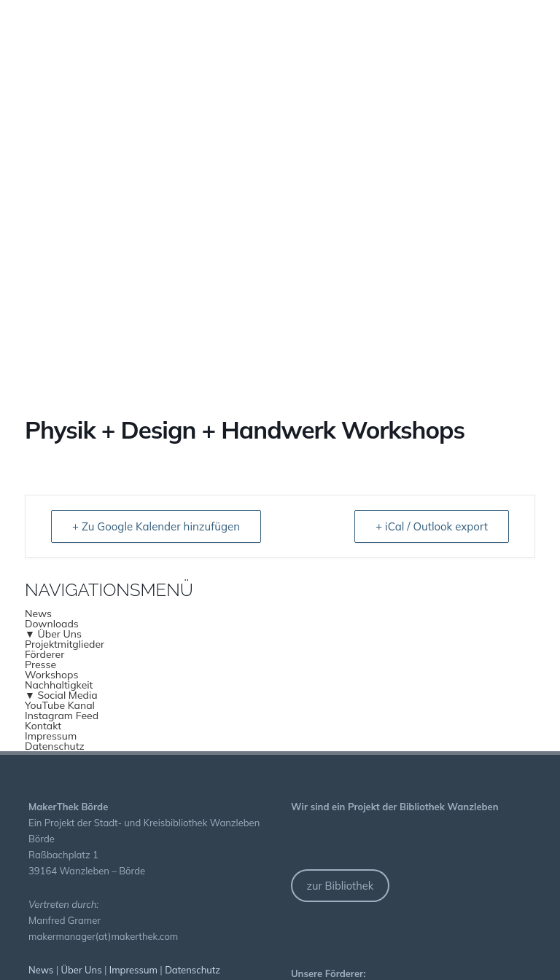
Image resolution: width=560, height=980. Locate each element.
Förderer (44, 654)
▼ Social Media (61, 695)
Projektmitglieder (65, 644)
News (38, 614)
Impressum (51, 736)
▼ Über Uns (53, 634)
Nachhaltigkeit (59, 685)
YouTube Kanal (60, 705)
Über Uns (82, 970)
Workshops (51, 675)
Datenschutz (55, 746)
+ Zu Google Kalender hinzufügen (156, 526)
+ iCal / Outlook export (432, 526)
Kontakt (43, 726)
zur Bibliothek (340, 886)
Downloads (52, 624)
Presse (40, 665)
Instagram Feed (62, 716)
